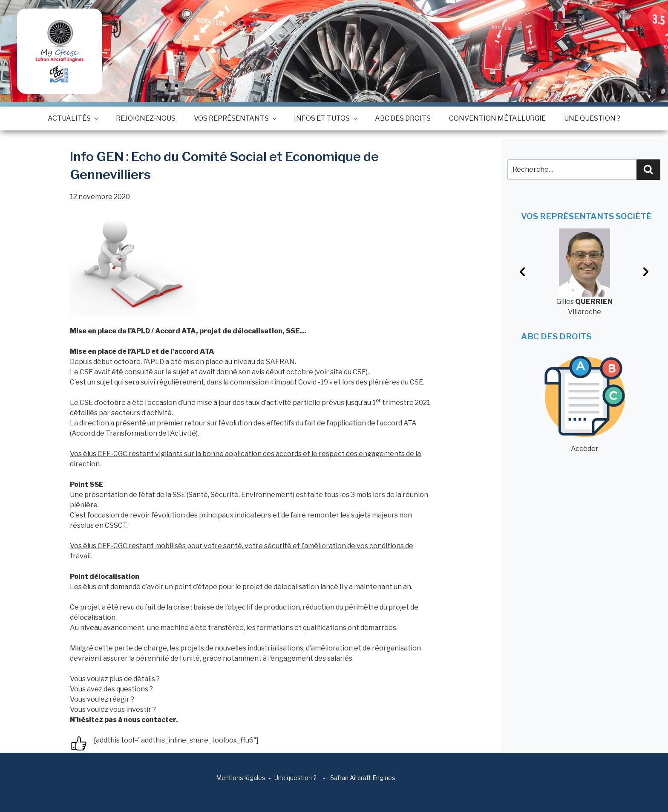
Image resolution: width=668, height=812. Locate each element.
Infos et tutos (325, 118)
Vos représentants (235, 118)
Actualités (73, 118)
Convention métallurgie (497, 118)
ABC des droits (403, 118)
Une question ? (592, 118)
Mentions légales (241, 778)
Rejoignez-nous (146, 118)
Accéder (585, 404)
